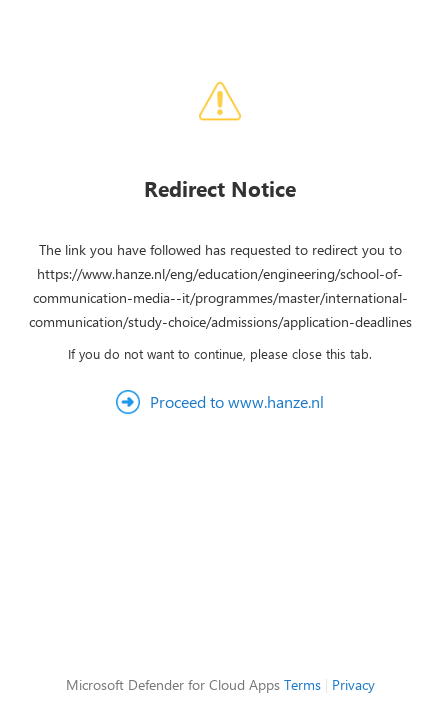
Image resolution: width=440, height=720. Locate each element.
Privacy (353, 684)
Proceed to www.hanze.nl (237, 401)
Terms (302, 684)
